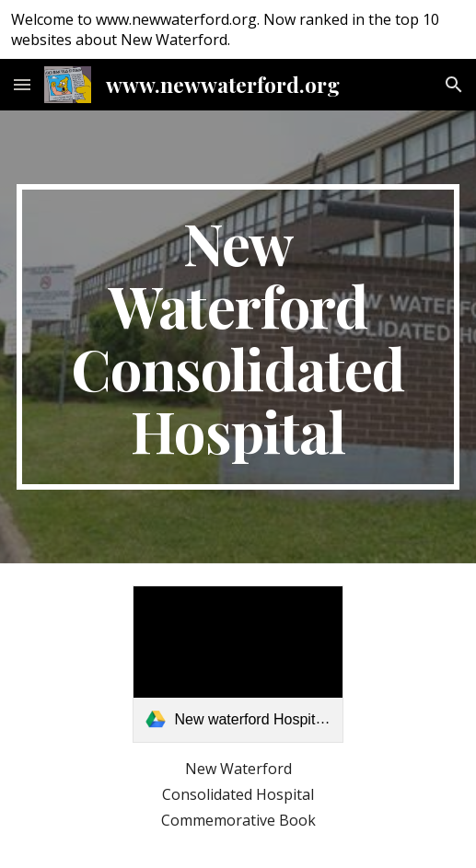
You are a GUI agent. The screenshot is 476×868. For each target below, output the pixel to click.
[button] (22, 84)
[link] (238, 664)
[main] (238, 337)
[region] (238, 29)
